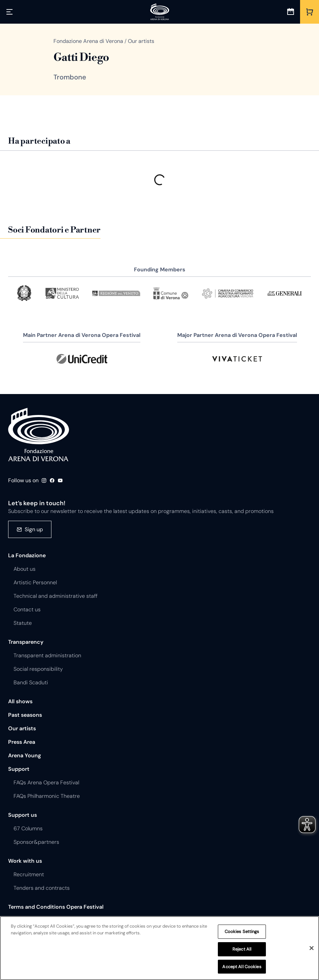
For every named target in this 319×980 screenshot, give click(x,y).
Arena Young (25, 755)
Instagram (44, 481)
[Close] (312, 950)
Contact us (27, 609)
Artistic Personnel (35, 582)
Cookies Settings (242, 933)
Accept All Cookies (242, 968)
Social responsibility (38, 669)
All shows (20, 701)
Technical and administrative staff (55, 596)
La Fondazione (27, 555)
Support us (22, 815)
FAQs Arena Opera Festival (46, 782)
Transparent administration (47, 655)
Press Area (22, 742)
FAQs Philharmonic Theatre (47, 796)
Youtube (60, 481)
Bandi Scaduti (31, 682)
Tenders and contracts (42, 888)
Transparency (26, 642)
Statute (23, 623)
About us (25, 569)
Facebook (52, 481)
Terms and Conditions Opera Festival (56, 907)
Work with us (25, 861)
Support (19, 769)
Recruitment (29, 874)
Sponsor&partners (36, 842)
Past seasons (25, 715)
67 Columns (28, 828)
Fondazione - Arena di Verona (39, 435)
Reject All (242, 950)
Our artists (22, 728)
